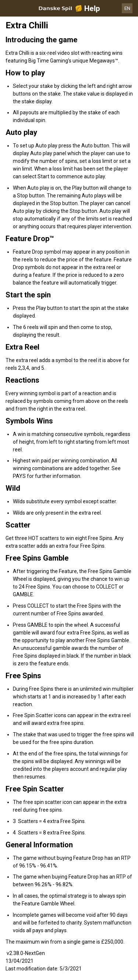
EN (127, 8)
